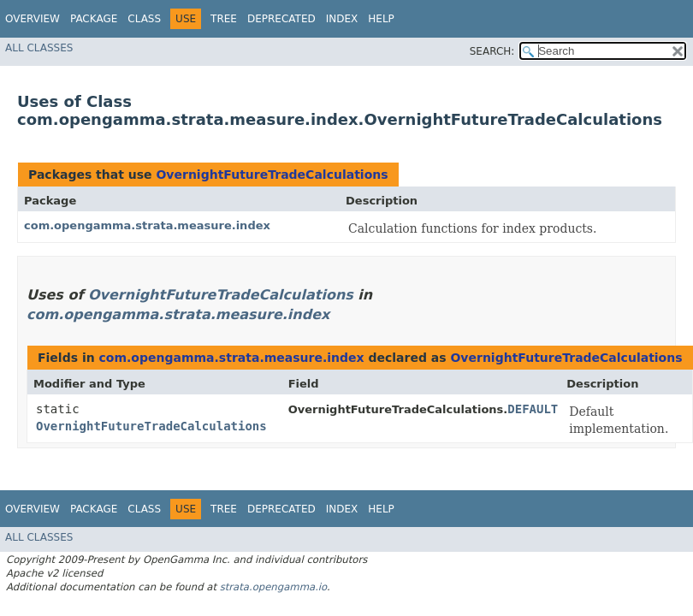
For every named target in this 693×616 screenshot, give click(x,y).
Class (144, 19)
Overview (33, 19)
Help (381, 19)
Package (94, 19)
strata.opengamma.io (273, 587)
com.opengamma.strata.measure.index (147, 225)
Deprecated (281, 19)
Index (342, 19)
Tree (224, 19)
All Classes (39, 48)
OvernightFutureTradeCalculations (272, 175)
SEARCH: (492, 51)
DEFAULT (533, 409)
